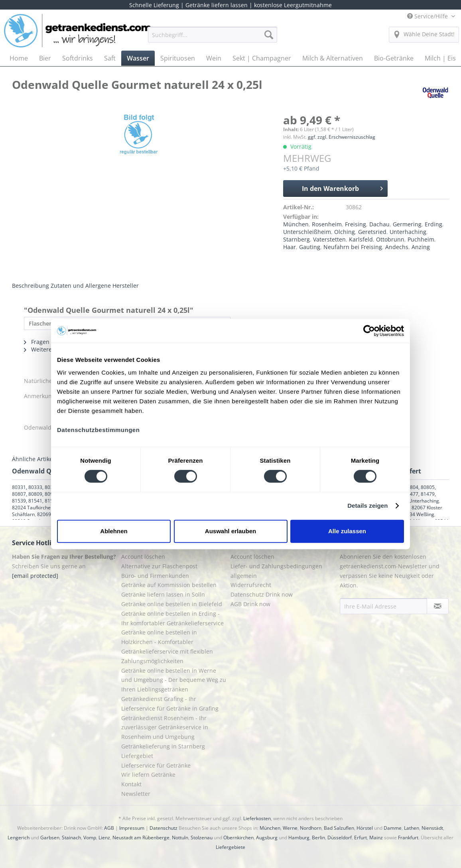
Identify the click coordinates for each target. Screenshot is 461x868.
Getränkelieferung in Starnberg (163, 746)
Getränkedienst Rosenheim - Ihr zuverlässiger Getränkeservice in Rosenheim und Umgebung (165, 728)
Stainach (71, 838)
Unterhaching (408, 232)
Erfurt (361, 838)
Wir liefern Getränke (148, 775)
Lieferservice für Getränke (156, 765)
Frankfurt (408, 838)
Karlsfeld (361, 239)
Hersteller (126, 286)
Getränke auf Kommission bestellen (169, 585)
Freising (356, 224)
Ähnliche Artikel (33, 459)
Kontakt (131, 784)
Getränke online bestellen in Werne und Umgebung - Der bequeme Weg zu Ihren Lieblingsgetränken (174, 680)
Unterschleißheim (307, 232)
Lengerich (19, 838)
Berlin (318, 838)
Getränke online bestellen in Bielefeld (172, 604)
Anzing (421, 247)
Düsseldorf (340, 838)
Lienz (104, 838)
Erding (433, 224)
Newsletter (136, 794)
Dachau (379, 224)
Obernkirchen (238, 838)
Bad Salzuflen (339, 828)
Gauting (310, 247)
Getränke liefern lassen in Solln (163, 594)
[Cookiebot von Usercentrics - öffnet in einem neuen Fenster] (369, 331)
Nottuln (180, 838)
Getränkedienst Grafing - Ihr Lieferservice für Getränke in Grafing (170, 704)
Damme (393, 828)
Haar (290, 247)
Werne (290, 828)
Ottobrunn (390, 239)
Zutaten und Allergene (81, 286)
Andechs (397, 247)
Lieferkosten (257, 818)
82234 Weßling (418, 514)
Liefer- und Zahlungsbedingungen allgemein (276, 571)
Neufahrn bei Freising (353, 247)
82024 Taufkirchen (33, 508)
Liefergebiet (137, 756)
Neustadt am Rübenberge (141, 838)
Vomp (90, 838)
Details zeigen (367, 506)
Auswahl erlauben (230, 531)
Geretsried (372, 232)
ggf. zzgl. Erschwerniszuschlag (342, 137)
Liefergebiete (230, 847)
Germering (407, 224)
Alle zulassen (347, 531)
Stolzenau (202, 838)
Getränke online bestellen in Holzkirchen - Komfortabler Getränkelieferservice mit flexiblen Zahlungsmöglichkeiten (167, 646)
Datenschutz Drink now (262, 594)
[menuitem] (213, 38)
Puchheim (421, 239)
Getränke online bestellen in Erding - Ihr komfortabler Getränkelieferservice (172, 618)
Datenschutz (164, 828)
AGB (109, 828)
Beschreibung (31, 286)
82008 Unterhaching (416, 501)
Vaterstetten (329, 239)
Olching (345, 232)
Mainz (376, 838)
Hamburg (299, 838)
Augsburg (267, 838)
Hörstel (365, 828)
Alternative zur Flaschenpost (159, 566)
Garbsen (50, 838)
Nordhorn (311, 828)
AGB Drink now (250, 604)
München (296, 224)
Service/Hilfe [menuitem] (428, 16)
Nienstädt (432, 828)
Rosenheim (327, 224)
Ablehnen (114, 531)
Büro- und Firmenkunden (155, 576)
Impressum (132, 828)
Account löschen (143, 557)
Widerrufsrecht (251, 585)
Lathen (412, 828)
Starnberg (296, 239)
